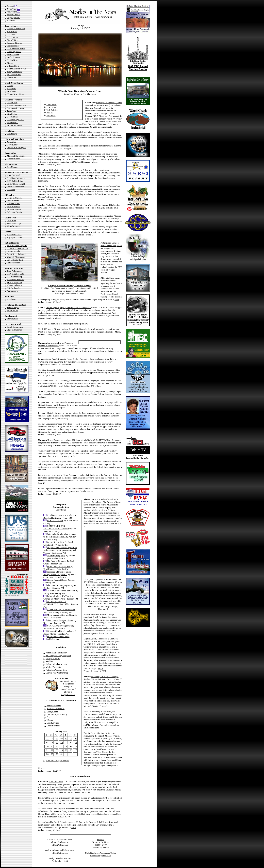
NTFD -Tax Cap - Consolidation (61, 610)
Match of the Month (16, 156)
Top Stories (12, 31)
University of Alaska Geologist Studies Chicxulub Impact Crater (101, 678)
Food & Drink (13, 201)
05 (71, 739)
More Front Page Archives (57, 760)
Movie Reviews (14, 209)
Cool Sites (11, 220)
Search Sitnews (14, 15)
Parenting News (14, 51)
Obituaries (11, 77)
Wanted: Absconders (16, 257)
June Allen (12, 142)
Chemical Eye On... (15, 120)
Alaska (10, 86)
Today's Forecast (14, 271)
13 (76, 743)
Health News (13, 60)
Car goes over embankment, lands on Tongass (111, 245)
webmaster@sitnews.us (101, 856)
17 (62, 746)
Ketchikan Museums (16, 178)
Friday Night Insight (16, 184)
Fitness (10, 63)
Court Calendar (14, 251)
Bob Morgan (12, 167)
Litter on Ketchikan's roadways (60, 631)
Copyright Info (13, 17)
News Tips (12, 9)
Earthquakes (12, 291)
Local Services (53, 726)
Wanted (50, 720)
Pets (48, 717)
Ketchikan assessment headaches (61, 515)
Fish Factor (12, 114)
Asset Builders (13, 159)
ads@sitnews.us (68, 694)
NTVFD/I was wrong (56, 626)
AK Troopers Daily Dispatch (58, 656)
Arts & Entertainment (16, 105)
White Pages (12, 310)
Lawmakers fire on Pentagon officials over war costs (55, 344)
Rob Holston (12, 122)
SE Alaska (11, 91)
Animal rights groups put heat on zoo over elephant (68, 308)
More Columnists (15, 125)
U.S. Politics (12, 37)
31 (47, 739)
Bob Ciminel (13, 117)
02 (57, 739)
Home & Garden (14, 198)
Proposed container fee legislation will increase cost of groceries (60, 549)
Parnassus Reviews (15, 108)
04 (66, 739)
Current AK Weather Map (57, 673)
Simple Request (54, 580)
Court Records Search (16, 254)
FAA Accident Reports (17, 245)
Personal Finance (14, 43)
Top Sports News (14, 237)
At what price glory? (56, 556)
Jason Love (12, 111)
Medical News (13, 57)
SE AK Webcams (14, 282)
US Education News (16, 49)
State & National (14, 330)
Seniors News (13, 54)
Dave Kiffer (12, 102)
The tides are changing (57, 585)
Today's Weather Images (56, 664)
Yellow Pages (13, 308)
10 (62, 743)
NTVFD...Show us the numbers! (61, 591)
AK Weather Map (15, 277)
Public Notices (13, 263)
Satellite (49, 661)
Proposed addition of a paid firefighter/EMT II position (57, 573)
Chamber (11, 190)
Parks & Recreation (15, 187)
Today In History (14, 72)
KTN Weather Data (15, 274)
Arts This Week (14, 175)
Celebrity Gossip (14, 212)
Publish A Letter (54, 639)
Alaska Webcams (14, 285)
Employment (13, 319)
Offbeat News (13, 66)
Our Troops (12, 134)
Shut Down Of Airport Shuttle (60, 620)
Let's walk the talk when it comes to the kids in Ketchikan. (60, 535)
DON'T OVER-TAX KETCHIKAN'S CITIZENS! (56, 527)
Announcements (54, 706)
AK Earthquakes (14, 288)
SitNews (101, 839)
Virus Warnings (14, 226)
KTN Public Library (16, 181)
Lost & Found (53, 723)
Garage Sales (52, 711)
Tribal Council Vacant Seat (59, 566)
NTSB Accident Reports (18, 248)
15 (52, 746)
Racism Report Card (56, 542)
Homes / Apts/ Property (57, 714)
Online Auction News (16, 69)
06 (76, 739)
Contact (10, 6)
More (94, 162)
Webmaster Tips (14, 223)
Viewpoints (12, 12)
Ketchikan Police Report (56, 653)
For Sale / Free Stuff (56, 708)
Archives (11, 20)
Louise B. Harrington (16, 148)
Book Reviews (13, 206)
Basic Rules (61, 510)
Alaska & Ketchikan (16, 29)
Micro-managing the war (58, 615)
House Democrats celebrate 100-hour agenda (67, 440)
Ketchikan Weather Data (56, 670)
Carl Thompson (89, 94)
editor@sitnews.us (60, 845)
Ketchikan (11, 88)
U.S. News (12, 34)
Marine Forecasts (53, 667)
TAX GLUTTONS (55, 521)
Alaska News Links (15, 94)
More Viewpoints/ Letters (58, 637)
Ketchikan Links (14, 234)
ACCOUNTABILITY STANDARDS (55, 603)
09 (57, 743)
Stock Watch (12, 40)
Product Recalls (14, 74)
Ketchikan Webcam (15, 280)
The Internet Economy (57, 561)
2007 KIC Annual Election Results (138, 68)
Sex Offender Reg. (15, 260)
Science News (13, 46)
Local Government (15, 327)
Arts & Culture (13, 204)
